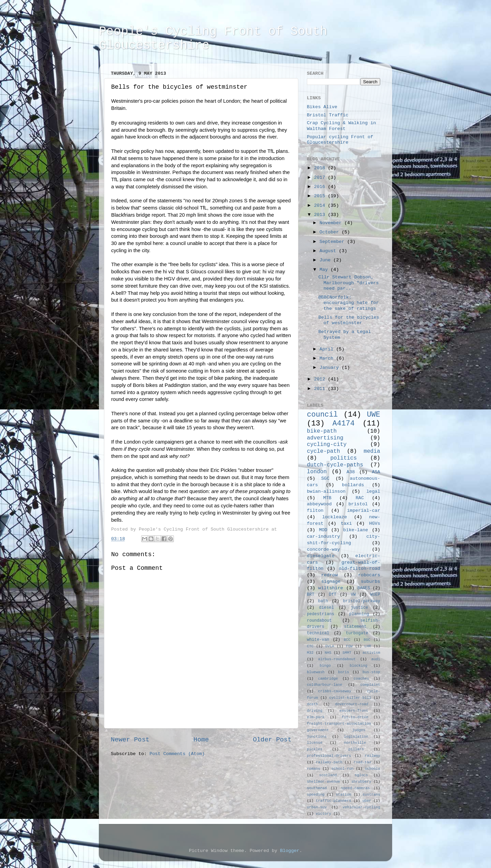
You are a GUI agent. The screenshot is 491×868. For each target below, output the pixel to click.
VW (353, 595)
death (312, 704)
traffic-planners (333, 801)
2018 (321, 168)
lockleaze (335, 517)
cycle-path (323, 451)
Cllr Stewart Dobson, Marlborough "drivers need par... (349, 283)
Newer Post (130, 740)
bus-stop (371, 672)
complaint (370, 685)
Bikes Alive (322, 107)
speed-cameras (355, 788)
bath (323, 601)
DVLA (330, 646)
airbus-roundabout (337, 659)
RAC (360, 498)
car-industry (323, 537)
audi (376, 659)
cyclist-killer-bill (350, 698)
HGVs (375, 524)
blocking (359, 666)
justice (359, 608)
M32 (310, 653)
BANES (364, 588)
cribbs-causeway (335, 691)
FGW (349, 646)
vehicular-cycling (361, 807)
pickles (315, 749)
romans (314, 769)
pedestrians (321, 614)
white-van (318, 640)
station (344, 795)
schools (373, 769)
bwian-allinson (326, 491)
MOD (323, 530)
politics (344, 458)
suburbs (370, 582)
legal (373, 491)
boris (343, 672)
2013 (321, 215)
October (331, 232)
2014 (321, 206)
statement (355, 627)
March (328, 358)
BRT (311, 595)
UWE (374, 415)
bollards (353, 485)
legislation (356, 737)
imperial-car (364, 511)
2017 (321, 178)
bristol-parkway (362, 601)
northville (355, 743)
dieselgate (321, 556)
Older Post (272, 740)
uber (367, 801)
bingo (325, 666)
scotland (328, 775)
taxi (346, 524)
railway (373, 756)
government (318, 730)
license (315, 743)
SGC (325, 479)
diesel (327, 608)
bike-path (322, 431)
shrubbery (361, 782)
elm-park (316, 717)
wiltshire (331, 588)
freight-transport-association (339, 724)
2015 (321, 196)
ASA (376, 472)
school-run (343, 769)
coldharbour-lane (325, 685)
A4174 (344, 423)
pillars (356, 749)
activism (371, 653)
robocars (369, 575)
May (325, 270)
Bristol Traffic (328, 115)
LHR (368, 646)
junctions (317, 737)
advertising (325, 438)
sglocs (361, 775)
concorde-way (323, 549)
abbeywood (319, 504)
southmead (317, 788)
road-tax (362, 762)
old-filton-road (359, 569)
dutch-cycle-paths (335, 465)
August (329, 251)
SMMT (347, 653)
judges (359, 730)
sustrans (371, 795)
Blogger (290, 851)
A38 (351, 472)
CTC (310, 646)
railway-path (329, 762)
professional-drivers (329, 756)
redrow (330, 575)
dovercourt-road (352, 704)
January (331, 368)
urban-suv (317, 807)
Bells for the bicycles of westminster (349, 320)
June (326, 260)
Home (201, 740)
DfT (332, 595)
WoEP (375, 595)
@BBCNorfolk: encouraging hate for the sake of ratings (349, 303)
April (328, 349)
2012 (321, 379)
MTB (327, 498)
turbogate (357, 633)
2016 (321, 187)
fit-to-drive (355, 717)
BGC (367, 640)
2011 (321, 389)
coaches (361, 679)
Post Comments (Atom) (177, 754)
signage (331, 582)
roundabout (319, 621)
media (372, 451)
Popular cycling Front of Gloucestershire (340, 140)
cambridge (328, 679)
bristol (358, 504)
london (317, 472)
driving (315, 711)
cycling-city (327, 445)
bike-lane (356, 530)
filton (315, 511)
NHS (328, 653)
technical (318, 633)
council (322, 415)
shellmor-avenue (323, 782)
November (332, 223)
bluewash (316, 672)
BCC (347, 640)
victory (323, 814)
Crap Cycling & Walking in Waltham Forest (341, 126)
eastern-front (354, 711)
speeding (316, 795)
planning (359, 614)
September (333, 242)
